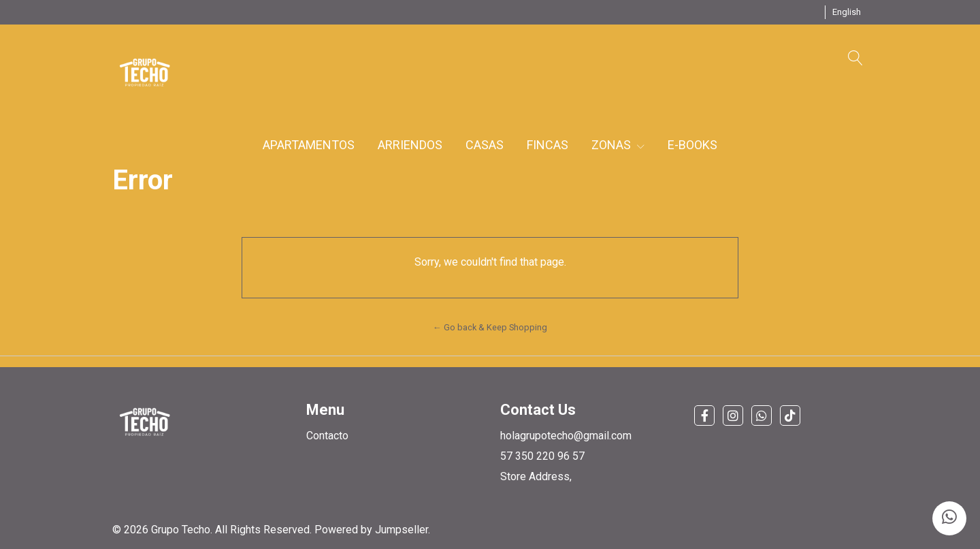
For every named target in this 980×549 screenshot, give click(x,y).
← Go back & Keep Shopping (490, 327)
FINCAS (548, 145)
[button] (847, 12)
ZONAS (618, 145)
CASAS (485, 145)
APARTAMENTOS (309, 145)
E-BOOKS (692, 145)
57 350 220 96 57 (542, 456)
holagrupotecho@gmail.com (566, 436)
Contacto (327, 436)
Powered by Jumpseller (371, 530)
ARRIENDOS (410, 145)
